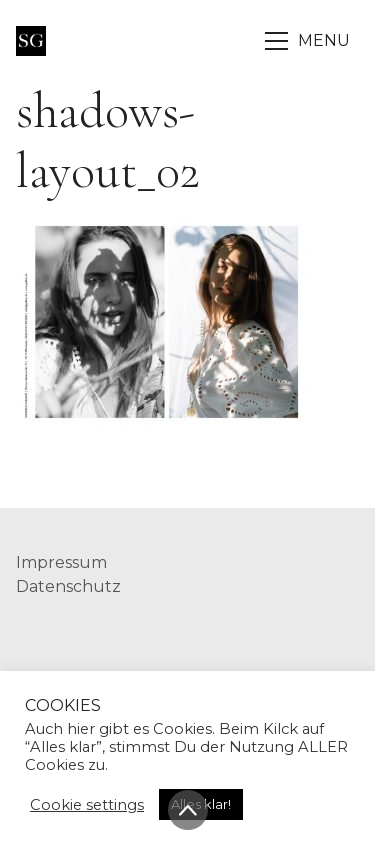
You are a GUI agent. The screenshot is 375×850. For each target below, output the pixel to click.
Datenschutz (68, 586)
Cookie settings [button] (87, 805)
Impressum (61, 562)
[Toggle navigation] (309, 40)
